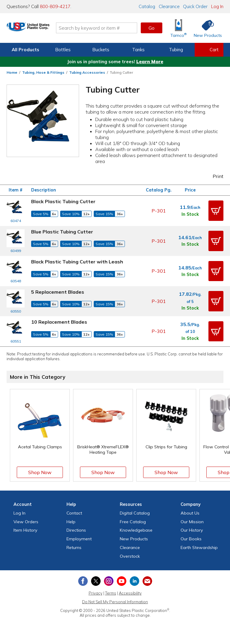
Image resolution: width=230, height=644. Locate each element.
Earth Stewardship (199, 548)
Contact (74, 513)
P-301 (159, 211)
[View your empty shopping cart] (209, 50)
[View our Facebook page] (83, 581)
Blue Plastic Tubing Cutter (62, 232)
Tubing (176, 50)
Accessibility (130, 593)
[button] (216, 211)
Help (71, 522)
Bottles (63, 50)
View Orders (26, 522)
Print (214, 176)
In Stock (190, 214)
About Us (190, 513)
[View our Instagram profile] (109, 581)
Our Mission (192, 522)
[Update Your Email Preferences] (147, 581)
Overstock (130, 556)
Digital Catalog (135, 513)
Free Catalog (133, 522)
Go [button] (152, 28)
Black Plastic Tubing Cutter (63, 201)
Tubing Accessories (87, 72)
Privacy (96, 593)
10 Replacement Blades (59, 322)
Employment (79, 539)
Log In (217, 6)
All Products (25, 50)
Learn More (150, 62)
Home (12, 72)
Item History (25, 530)
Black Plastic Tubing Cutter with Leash (77, 262)
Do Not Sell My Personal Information (115, 602)
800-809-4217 (55, 6)
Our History (192, 530)
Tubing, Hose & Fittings (43, 72)
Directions (76, 530)
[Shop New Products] (206, 28)
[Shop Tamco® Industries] (178, 28)
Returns (74, 548)
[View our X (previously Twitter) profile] (96, 581)
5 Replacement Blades (58, 292)
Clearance (169, 6)
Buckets (101, 50)
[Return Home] (42, 29)
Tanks (138, 50)
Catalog (147, 6)
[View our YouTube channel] (122, 581)
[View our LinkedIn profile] (134, 581)
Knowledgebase (136, 530)
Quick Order (195, 6)
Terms (111, 593)
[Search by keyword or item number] (111, 28)
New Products (134, 539)
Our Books (191, 539)
